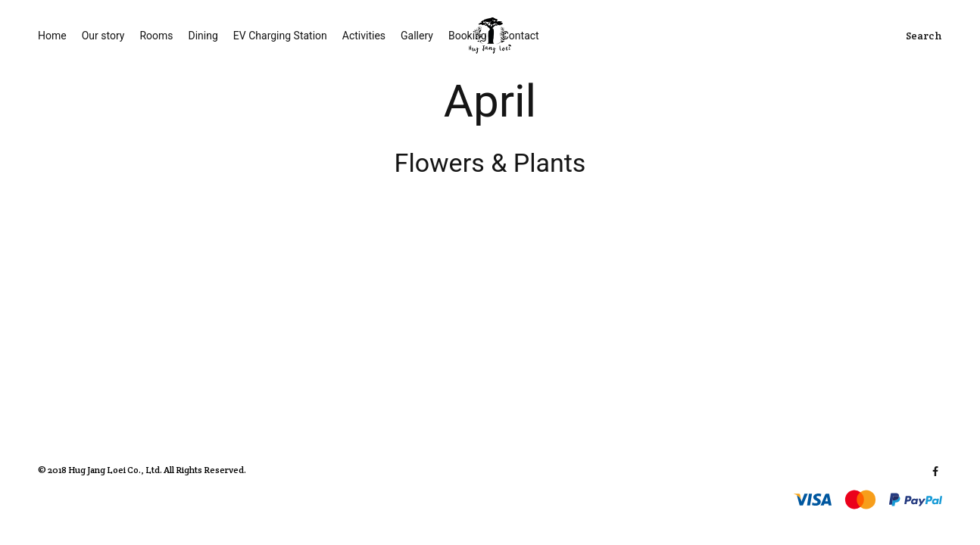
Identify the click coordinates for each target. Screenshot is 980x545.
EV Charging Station (280, 36)
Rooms (156, 36)
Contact (521, 36)
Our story (103, 36)
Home (52, 36)
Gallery (417, 36)
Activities (364, 36)
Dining (203, 36)
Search (924, 36)
